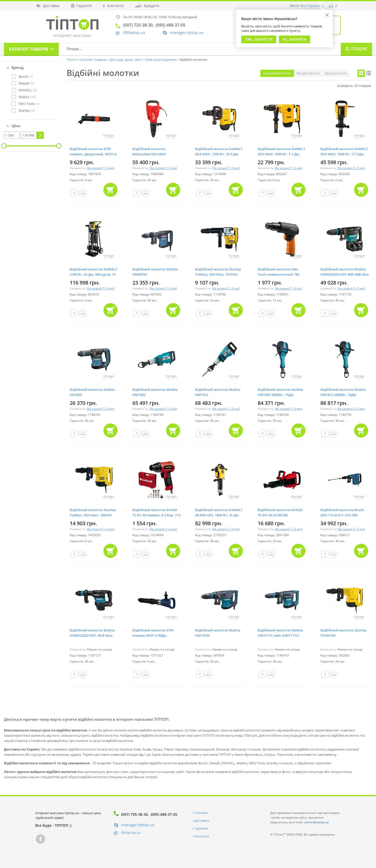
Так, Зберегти (259, 39)
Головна (201, 813)
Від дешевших (308, 73)
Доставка (201, 820)
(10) (27, 97)
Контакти (202, 836)
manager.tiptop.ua (187, 33)
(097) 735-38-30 (134, 814)
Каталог (28, 49)
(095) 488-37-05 (164, 814)
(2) (28, 90)
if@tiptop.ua (131, 832)
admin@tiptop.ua (316, 822)
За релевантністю (277, 73)
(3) (27, 110)
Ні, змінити (295, 39)
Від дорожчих (336, 73)
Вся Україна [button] (310, 5)
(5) (26, 83)
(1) (26, 76)
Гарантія (201, 828)
